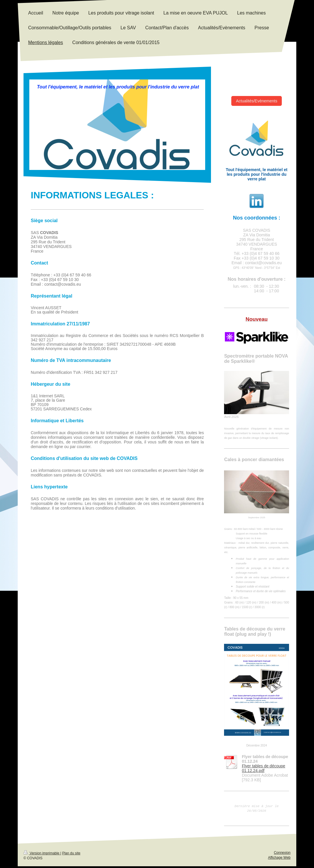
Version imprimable (42, 855)
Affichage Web (279, 859)
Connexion (282, 854)
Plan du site (71, 855)
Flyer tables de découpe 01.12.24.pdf (263, 768)
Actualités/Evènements (257, 101)
